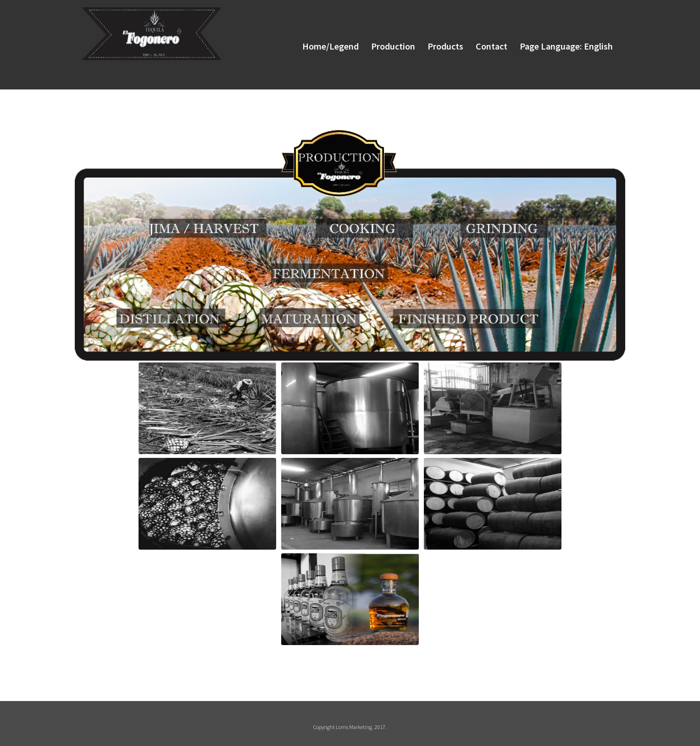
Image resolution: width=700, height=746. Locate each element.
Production (388, 45)
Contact (489, 45)
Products (441, 45)
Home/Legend (324, 45)
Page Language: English (565, 45)
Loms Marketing (354, 727)
